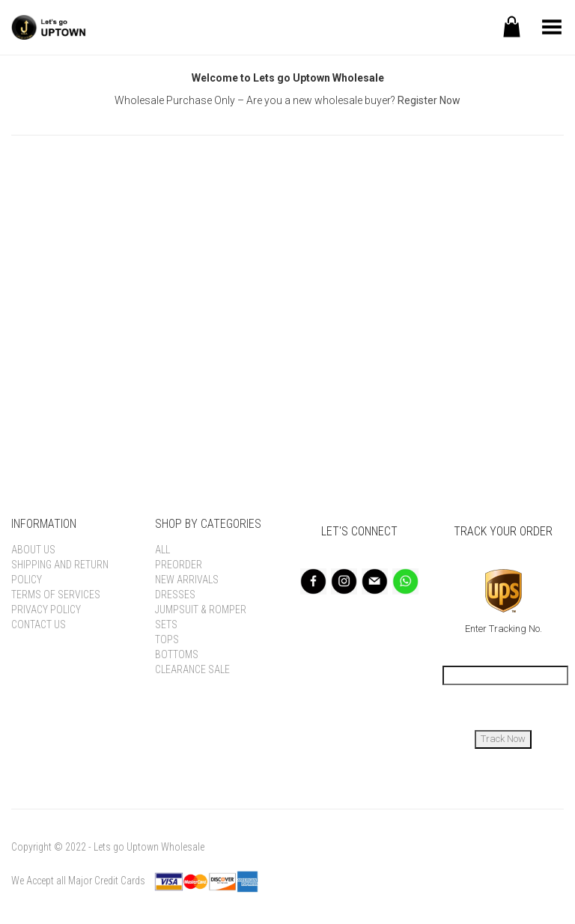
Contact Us (39, 624)
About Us (33, 550)
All (162, 550)
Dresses (175, 595)
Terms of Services (56, 595)
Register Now (429, 100)
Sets (166, 624)
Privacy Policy (46, 610)
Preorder (179, 565)
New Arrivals (187, 580)
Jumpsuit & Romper (201, 610)
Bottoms (177, 654)
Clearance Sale (192, 669)
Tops (167, 639)
